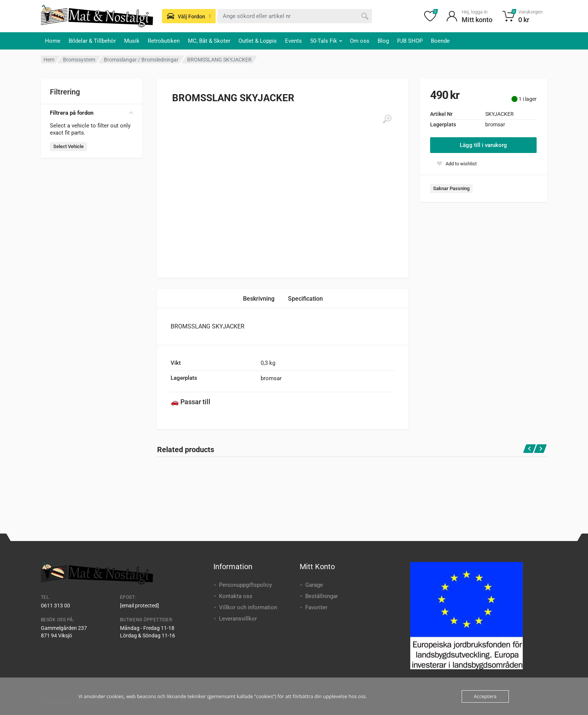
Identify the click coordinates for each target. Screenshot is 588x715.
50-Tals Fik (326, 41)
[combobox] (295, 16)
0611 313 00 (55, 606)
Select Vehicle (68, 146)
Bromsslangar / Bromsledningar (141, 60)
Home (53, 41)
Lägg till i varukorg (483, 145)
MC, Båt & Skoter (209, 41)
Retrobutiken (164, 41)
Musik (132, 41)
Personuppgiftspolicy (245, 585)
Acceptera (485, 696)
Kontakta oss (236, 596)
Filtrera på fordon (91, 113)
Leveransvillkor (238, 619)
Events (293, 41)
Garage (314, 585)
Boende (440, 41)
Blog (383, 41)
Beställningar (322, 596)
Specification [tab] (305, 299)
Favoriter (316, 607)
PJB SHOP (410, 41)
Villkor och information (248, 607)
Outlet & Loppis (258, 41)
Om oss (360, 41)
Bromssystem (79, 60)
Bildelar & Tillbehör (92, 41)
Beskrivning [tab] (259, 299)
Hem (49, 60)
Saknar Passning (451, 188)
